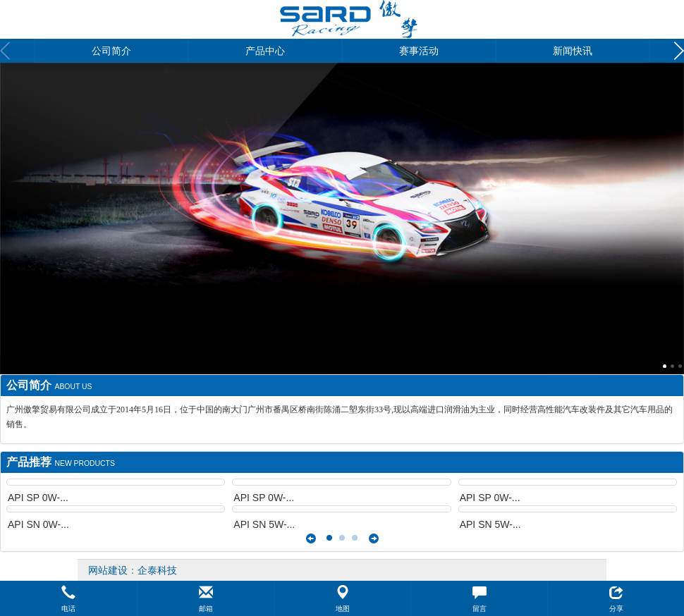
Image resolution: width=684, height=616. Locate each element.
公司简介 (111, 51)
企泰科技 (157, 570)
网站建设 (108, 570)
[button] (68, 598)
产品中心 (265, 51)
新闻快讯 (573, 51)
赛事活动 (419, 51)
